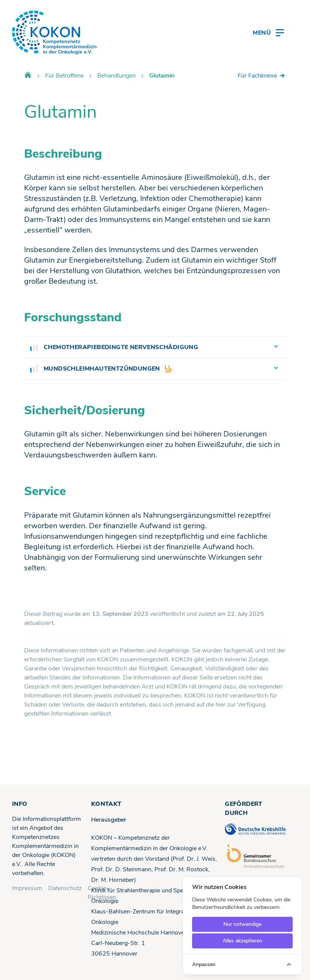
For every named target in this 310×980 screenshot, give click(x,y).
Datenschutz (65, 888)
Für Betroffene (64, 76)
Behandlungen (116, 76)
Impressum (27, 888)
